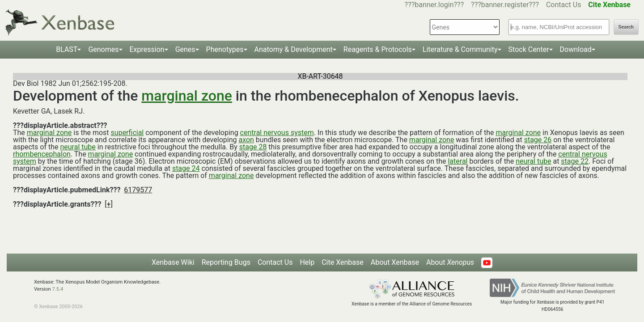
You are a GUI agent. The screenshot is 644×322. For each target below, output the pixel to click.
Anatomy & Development (294, 49)
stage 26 (538, 140)
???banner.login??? (434, 5)
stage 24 (186, 168)
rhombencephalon (42, 154)
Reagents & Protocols (378, 49)
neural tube (78, 147)
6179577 (138, 190)
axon (246, 140)
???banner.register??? (505, 5)
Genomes (103, 49)
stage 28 (253, 147)
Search (626, 27)
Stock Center (529, 49)
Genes (185, 49)
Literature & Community (460, 49)
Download (576, 49)
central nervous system (277, 133)
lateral (458, 161)
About (450, 262)
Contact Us (564, 5)
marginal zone (187, 96)
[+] (109, 204)
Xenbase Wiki (173, 262)
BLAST (67, 49)
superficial (127, 133)
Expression (147, 49)
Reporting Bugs (226, 262)
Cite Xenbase (343, 262)
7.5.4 (57, 289)
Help (307, 262)
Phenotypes (225, 49)
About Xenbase (395, 262)
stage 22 (575, 161)
